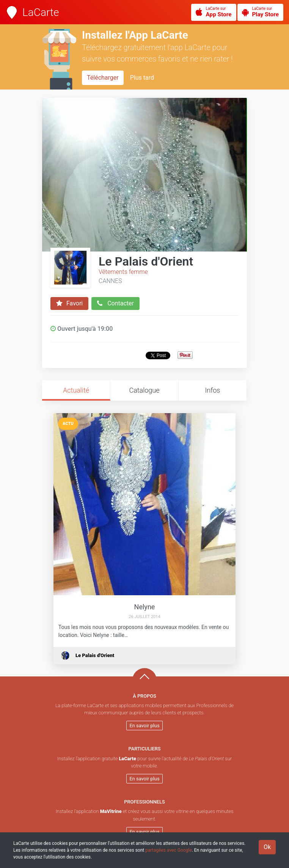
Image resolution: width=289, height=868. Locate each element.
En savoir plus (145, 726)
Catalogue (144, 390)
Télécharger (103, 78)
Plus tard (142, 78)
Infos (213, 390)
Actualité (76, 390)
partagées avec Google (168, 850)
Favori (69, 303)
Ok (267, 847)
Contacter (115, 303)
